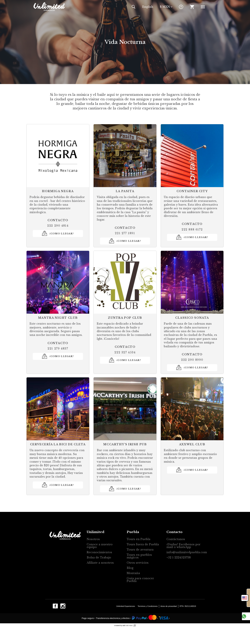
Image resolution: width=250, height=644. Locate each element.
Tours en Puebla (139, 539)
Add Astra (129, 625)
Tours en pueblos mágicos (139, 556)
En (148, 7)
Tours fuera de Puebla (143, 544)
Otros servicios (138, 563)
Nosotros (93, 539)
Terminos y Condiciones (148, 606)
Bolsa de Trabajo (99, 557)
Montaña (133, 573)
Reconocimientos (99, 552)
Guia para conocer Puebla (140, 580)
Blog (130, 568)
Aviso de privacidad (169, 606)
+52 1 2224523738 (179, 557)
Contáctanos (176, 539)
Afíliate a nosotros (100, 563)
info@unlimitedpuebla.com (185, 552)
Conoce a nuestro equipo (100, 546)
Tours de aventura (140, 550)
